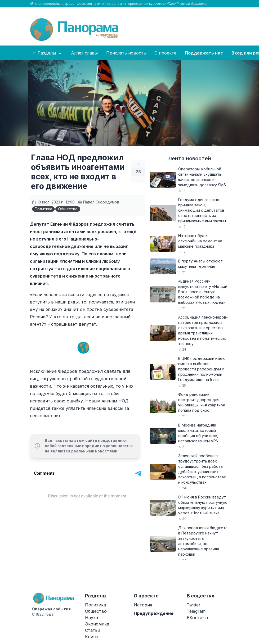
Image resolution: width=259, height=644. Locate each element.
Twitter (194, 605)
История (143, 605)
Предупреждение (154, 613)
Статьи (93, 630)
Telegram (196, 611)
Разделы (47, 53)
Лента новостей (189, 158)
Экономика (97, 624)
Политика (43, 209)
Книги (91, 637)
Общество (68, 209)
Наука (91, 618)
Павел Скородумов (99, 202)
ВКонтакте (198, 618)
